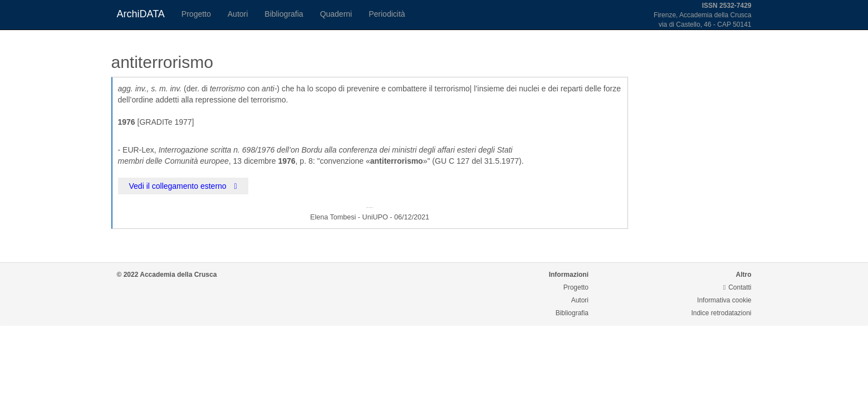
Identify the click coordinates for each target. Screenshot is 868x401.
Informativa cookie (724, 300)
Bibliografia (284, 14)
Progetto (196, 14)
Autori (238, 14)
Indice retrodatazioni (721, 313)
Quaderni (336, 14)
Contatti (737, 287)
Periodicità (387, 14)
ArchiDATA (141, 14)
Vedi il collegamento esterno (183, 186)
